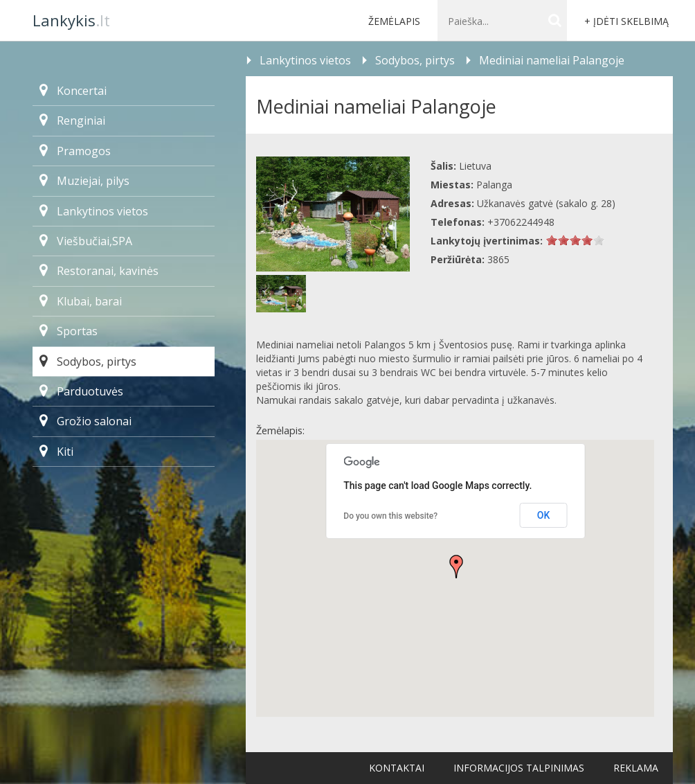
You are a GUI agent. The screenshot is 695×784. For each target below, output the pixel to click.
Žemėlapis (394, 21)
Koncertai (73, 91)
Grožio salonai (85, 421)
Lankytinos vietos (94, 211)
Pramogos (75, 151)
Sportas (69, 331)
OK (544, 515)
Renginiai (72, 121)
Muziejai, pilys (84, 181)
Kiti (56, 452)
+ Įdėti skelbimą (626, 21)
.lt (71, 20)
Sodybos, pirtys (88, 362)
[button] (456, 567)
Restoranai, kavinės (99, 271)
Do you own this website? (390, 516)
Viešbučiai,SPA (86, 241)
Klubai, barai (81, 301)
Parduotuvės (81, 391)
